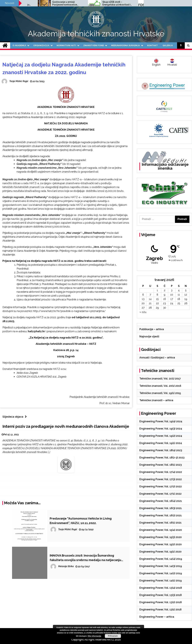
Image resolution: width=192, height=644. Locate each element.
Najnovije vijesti (149, 336)
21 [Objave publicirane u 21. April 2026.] (150, 303)
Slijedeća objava (15, 417)
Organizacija (41, 45)
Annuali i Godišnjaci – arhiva (157, 358)
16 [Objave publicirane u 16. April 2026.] (165, 299)
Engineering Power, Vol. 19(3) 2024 (161, 429)
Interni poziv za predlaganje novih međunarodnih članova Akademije (66, 426)
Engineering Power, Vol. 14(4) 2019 (161, 559)
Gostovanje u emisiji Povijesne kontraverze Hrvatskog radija (99, 3)
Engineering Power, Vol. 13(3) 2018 (161, 595)
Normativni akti (66, 45)
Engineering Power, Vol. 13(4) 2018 (161, 588)
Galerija (168, 45)
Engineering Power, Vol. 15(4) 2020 (161, 530)
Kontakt (152, 45)
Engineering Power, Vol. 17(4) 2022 (161, 472)
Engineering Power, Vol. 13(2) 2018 (161, 602)
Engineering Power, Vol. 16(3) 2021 (161, 508)
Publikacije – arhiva (152, 329)
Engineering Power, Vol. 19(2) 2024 (161, 436)
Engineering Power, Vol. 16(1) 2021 (160, 523)
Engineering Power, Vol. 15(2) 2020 (161, 544)
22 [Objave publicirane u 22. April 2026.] (157, 303)
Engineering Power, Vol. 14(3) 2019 (161, 566)
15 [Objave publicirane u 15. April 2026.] (157, 299)
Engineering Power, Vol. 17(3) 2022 (161, 479)
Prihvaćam (113, 636)
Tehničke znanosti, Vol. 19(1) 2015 (160, 393)
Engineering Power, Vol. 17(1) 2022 (160, 494)
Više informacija (94, 636)
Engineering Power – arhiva (157, 617)
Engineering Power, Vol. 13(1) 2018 (160, 610)
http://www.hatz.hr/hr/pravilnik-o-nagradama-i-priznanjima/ (69, 311)
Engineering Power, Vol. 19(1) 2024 (161, 443)
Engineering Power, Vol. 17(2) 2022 (161, 486)
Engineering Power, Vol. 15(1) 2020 (160, 552)
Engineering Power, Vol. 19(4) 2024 (161, 421)
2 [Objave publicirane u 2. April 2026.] (165, 290)
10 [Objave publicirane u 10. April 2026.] (172, 295)
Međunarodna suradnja (126, 45)
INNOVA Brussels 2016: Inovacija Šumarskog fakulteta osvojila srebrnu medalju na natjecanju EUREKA (85, 558)
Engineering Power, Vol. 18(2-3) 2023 (162, 458)
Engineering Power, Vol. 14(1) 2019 (161, 581)
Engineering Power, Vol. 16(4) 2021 (161, 501)
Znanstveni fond (94, 45)
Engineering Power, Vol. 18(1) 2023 (161, 465)
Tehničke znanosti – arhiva (156, 400)
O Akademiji (19, 45)
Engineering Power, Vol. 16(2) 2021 (161, 515)
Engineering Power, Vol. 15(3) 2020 (161, 537)
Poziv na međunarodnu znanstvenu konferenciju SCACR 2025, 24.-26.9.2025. (51, 3)
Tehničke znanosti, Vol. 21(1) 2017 (160, 379)
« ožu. (143, 312)
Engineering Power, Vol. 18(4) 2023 (161, 450)
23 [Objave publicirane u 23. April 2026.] (165, 303)
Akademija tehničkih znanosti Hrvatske (96, 34)
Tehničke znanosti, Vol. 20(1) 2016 (160, 386)
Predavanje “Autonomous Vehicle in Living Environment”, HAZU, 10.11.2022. (81, 521)
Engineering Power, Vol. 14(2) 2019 (161, 573)
